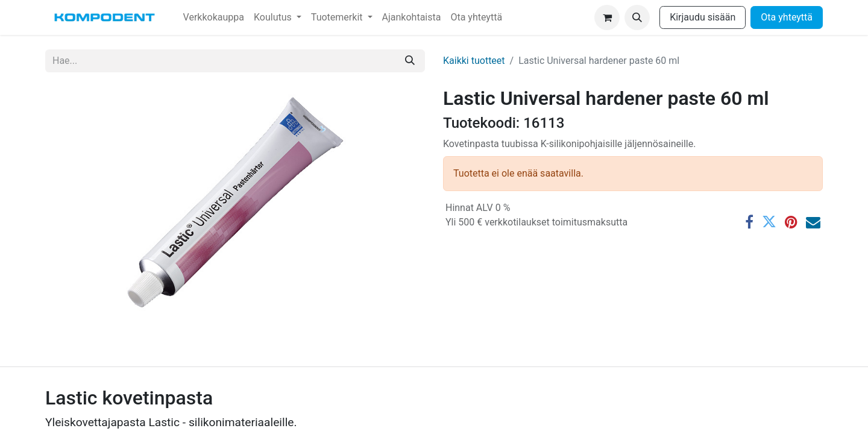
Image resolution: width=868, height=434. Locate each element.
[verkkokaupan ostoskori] (607, 17)
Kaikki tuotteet (474, 61)
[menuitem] (214, 17)
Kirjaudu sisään (703, 17)
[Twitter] (769, 222)
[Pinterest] (791, 222)
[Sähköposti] (813, 222)
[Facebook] (749, 222)
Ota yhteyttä (787, 17)
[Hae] (410, 61)
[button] (637, 17)
